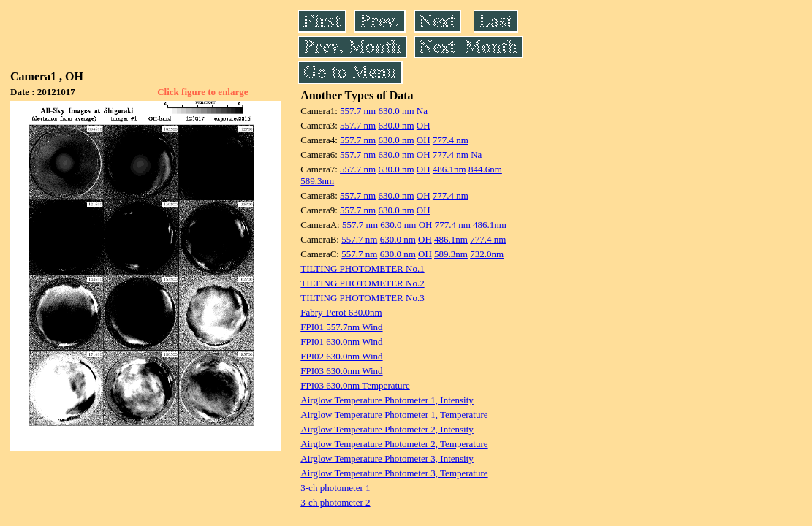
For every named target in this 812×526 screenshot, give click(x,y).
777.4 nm (451, 140)
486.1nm (449, 169)
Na (422, 111)
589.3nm (317, 181)
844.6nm (485, 169)
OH (424, 125)
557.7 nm (358, 111)
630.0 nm (396, 111)
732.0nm (487, 254)
